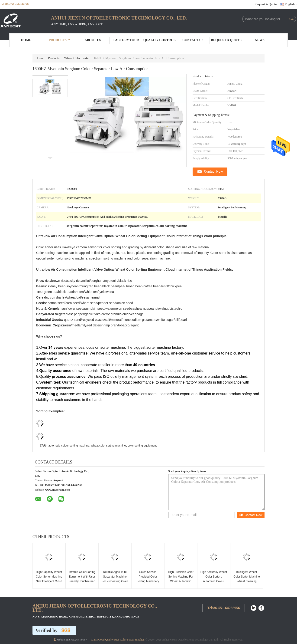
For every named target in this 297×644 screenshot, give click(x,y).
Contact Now (214, 171)
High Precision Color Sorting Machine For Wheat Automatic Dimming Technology (181, 579)
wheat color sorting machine (108, 446)
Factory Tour (126, 40)
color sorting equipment (142, 446)
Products (59, 40)
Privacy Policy (79, 640)
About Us (93, 40)
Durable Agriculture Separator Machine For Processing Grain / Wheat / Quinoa (115, 579)
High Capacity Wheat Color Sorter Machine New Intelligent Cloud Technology (49, 579)
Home (26, 40)
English (291, 4)
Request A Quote (266, 4)
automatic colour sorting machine (69, 446)
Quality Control (160, 40)
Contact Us (193, 40)
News (260, 40)
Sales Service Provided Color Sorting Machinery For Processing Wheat (148, 581)
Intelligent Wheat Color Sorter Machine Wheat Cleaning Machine (247, 579)
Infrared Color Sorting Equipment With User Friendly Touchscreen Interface (82, 579)
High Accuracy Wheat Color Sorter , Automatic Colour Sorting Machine (214, 579)
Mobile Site (62, 640)
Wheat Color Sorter (77, 58)
